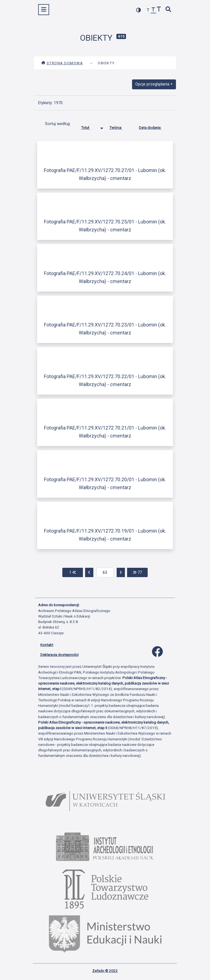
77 (140, 572)
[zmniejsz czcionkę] (148, 10)
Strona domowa (62, 63)
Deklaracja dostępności (59, 655)
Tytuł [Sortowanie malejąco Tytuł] (90, 126)
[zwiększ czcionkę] (159, 10)
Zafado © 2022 (105, 971)
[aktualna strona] (105, 572)
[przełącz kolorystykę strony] (139, 10)
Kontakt (47, 645)
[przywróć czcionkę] (153, 10)
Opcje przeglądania (152, 84)
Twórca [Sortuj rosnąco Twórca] (120, 126)
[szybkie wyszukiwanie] (168, 10)
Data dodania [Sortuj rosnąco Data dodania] (154, 126)
